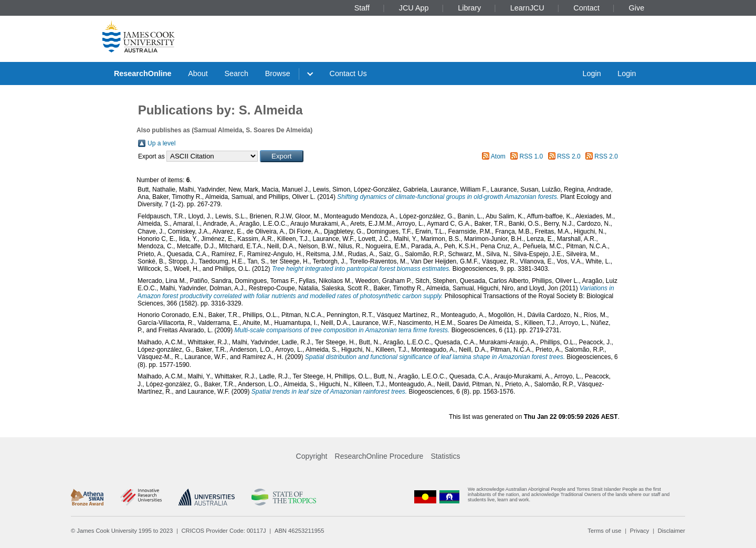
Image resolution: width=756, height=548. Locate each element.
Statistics (445, 456)
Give (637, 8)
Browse (278, 73)
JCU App (414, 8)
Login (591, 73)
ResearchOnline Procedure (379, 456)
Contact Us (348, 73)
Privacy (640, 531)
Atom (498, 156)
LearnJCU (527, 8)
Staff (362, 8)
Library (469, 8)
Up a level (161, 143)
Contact (586, 8)
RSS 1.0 (532, 156)
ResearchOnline (143, 73)
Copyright (312, 456)
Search (236, 73)
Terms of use (604, 531)
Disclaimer (671, 531)
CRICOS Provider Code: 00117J (224, 531)
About (198, 73)
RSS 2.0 (569, 156)
